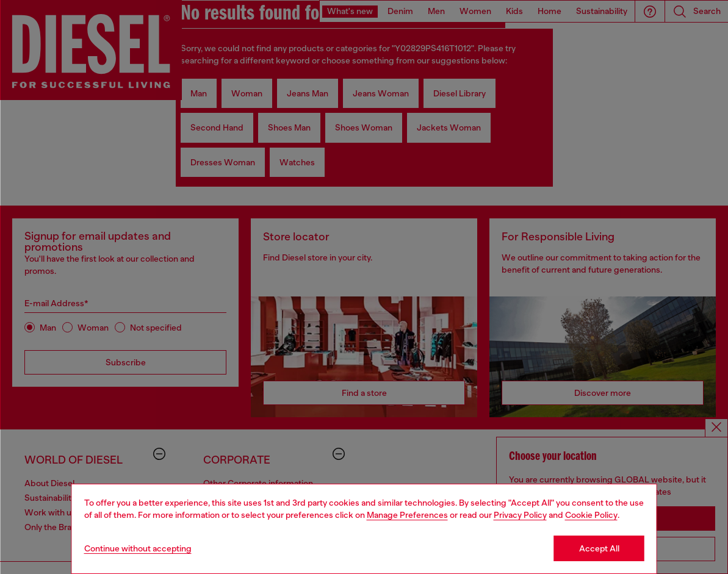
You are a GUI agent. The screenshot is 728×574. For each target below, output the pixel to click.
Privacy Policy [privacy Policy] (520, 515)
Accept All (599, 548)
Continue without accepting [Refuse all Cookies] (138, 548)
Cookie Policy (591, 515)
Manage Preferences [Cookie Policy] (407, 515)
